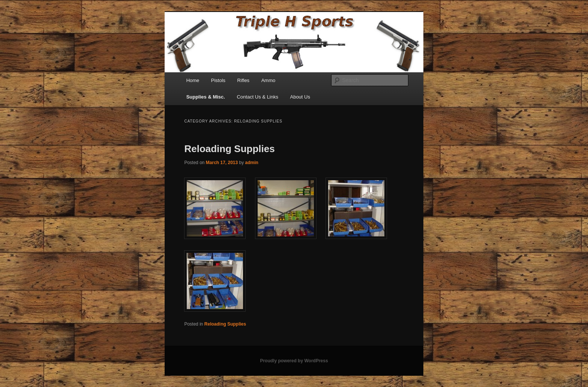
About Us (300, 97)
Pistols (218, 80)
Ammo (268, 80)
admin (252, 163)
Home (193, 80)
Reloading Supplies (229, 149)
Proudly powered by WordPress (294, 361)
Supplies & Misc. (206, 97)
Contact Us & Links (257, 97)
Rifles (244, 80)
